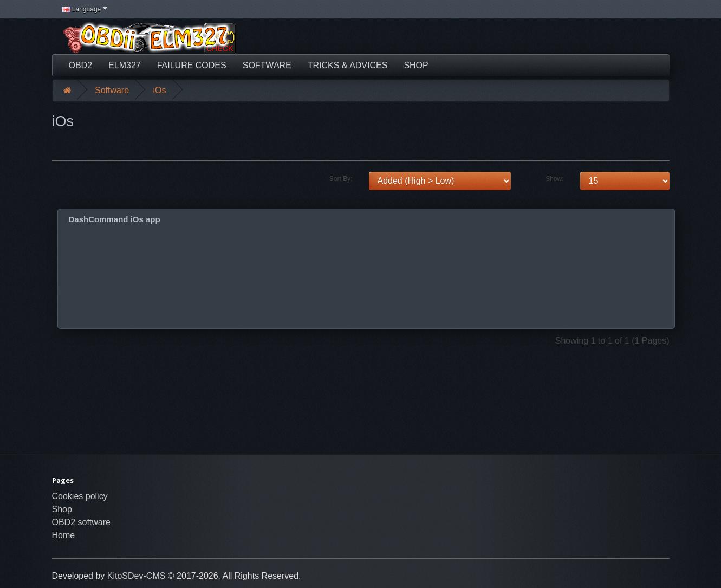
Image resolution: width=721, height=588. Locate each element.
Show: (554, 179)
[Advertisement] (466, 38)
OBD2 (81, 65)
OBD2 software (81, 522)
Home (64, 535)
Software (267, 65)
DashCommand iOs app (115, 219)
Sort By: (341, 179)
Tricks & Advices (348, 65)
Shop (416, 65)
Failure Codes (192, 65)
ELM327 (125, 65)
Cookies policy (80, 496)
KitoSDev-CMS (137, 576)
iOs (160, 90)
